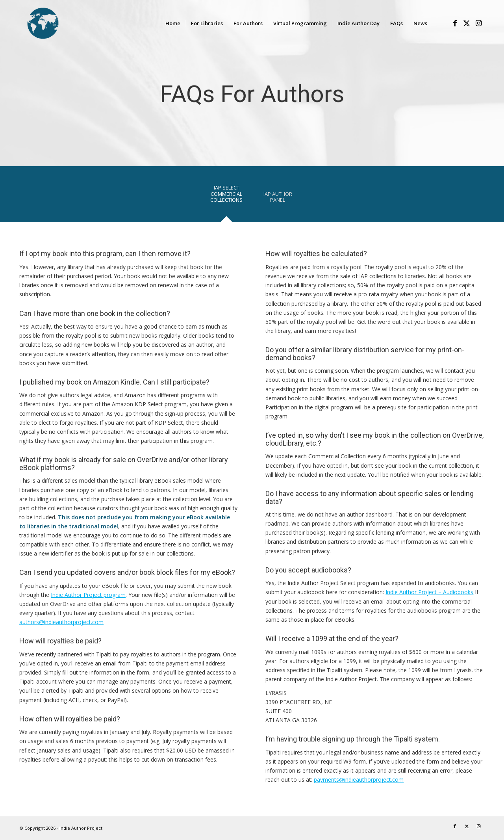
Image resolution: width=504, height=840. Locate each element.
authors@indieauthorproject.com (61, 622)
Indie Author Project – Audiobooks (429, 592)
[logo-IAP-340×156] (70, 23)
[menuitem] (173, 23)
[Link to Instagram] (478, 23)
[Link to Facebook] (455, 23)
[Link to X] (467, 23)
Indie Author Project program (88, 595)
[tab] (226, 197)
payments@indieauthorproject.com (359, 780)
